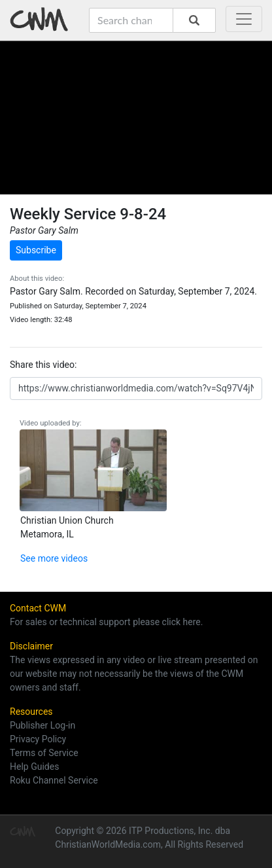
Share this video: (43, 365)
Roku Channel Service (54, 780)
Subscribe (36, 250)
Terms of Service (44, 753)
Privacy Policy (38, 739)
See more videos (54, 558)
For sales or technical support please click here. (106, 622)
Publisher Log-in (42, 725)
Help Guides (34, 767)
